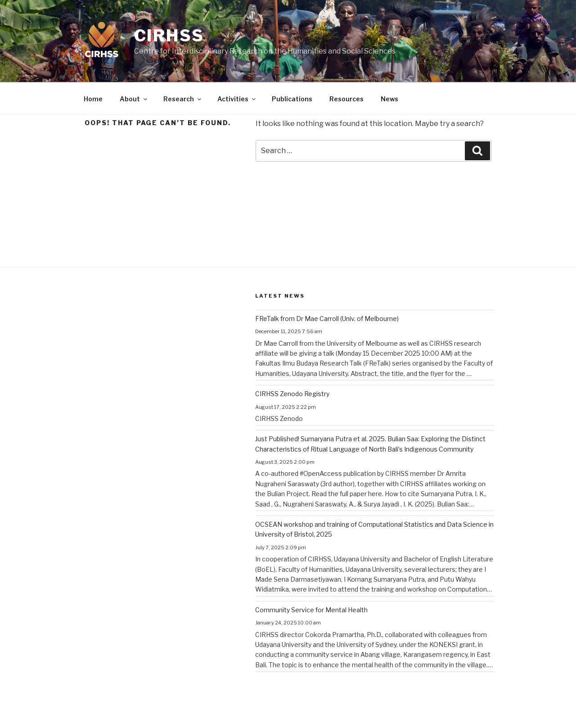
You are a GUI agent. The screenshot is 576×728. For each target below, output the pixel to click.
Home (93, 99)
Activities (237, 99)
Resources (346, 99)
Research (183, 99)
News (389, 99)
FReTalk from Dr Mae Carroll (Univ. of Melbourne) (327, 319)
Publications (292, 99)
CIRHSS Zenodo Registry (292, 394)
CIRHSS (169, 36)
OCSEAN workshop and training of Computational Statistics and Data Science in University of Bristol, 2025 (374, 529)
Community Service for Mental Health (311, 610)
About (134, 99)
